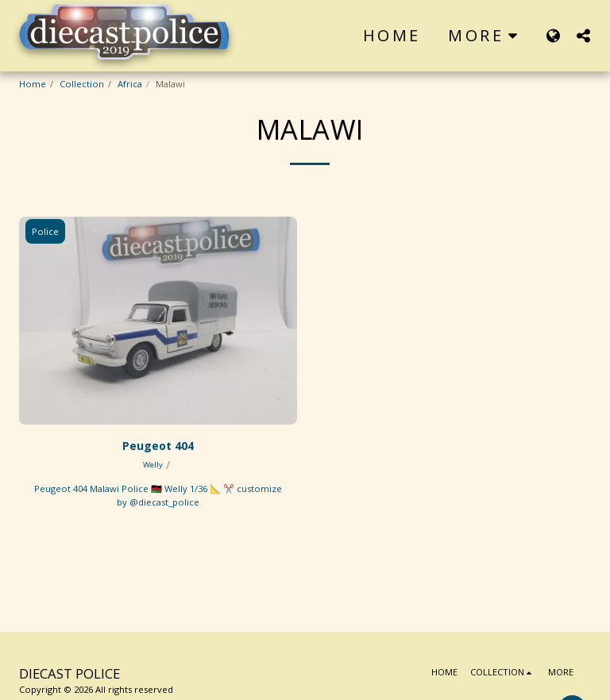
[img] (158, 321)
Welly (153, 465)
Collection (82, 84)
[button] (583, 35)
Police (45, 231)
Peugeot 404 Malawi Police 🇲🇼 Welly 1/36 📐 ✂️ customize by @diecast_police (158, 495)
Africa (130, 84)
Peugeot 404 (158, 446)
